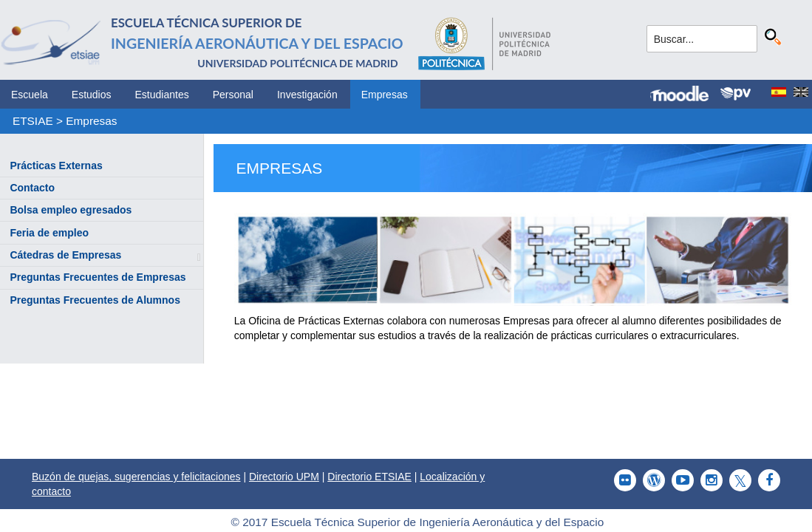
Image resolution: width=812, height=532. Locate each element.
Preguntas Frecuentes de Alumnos (95, 300)
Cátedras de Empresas (65, 255)
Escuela (30, 95)
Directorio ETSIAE (369, 477)
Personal (233, 95)
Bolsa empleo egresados (71, 210)
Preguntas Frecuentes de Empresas (98, 277)
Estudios (92, 95)
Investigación (307, 95)
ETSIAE (33, 121)
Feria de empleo (49, 233)
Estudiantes (162, 95)
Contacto (32, 188)
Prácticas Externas (56, 166)
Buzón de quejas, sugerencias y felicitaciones (136, 477)
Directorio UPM (284, 477)
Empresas (385, 95)
